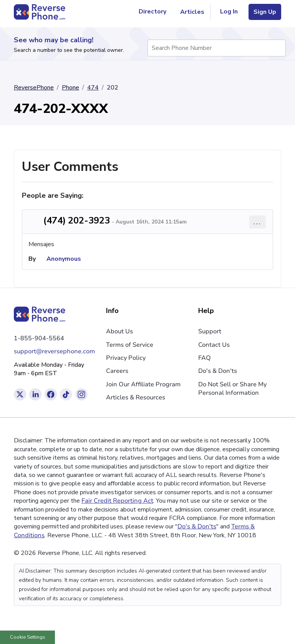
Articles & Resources (136, 397)
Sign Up (265, 12)
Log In (229, 12)
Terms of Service (130, 345)
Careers (117, 371)
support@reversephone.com (54, 351)
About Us (119, 331)
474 (93, 88)
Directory (156, 12)
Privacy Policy (126, 358)
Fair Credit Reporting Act (117, 501)
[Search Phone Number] (276, 48)
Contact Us (214, 345)
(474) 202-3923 (77, 220)
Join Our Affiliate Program (143, 384)
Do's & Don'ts (218, 371)
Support (210, 331)
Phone (70, 88)
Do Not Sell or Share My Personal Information (232, 389)
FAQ (205, 358)
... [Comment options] (258, 222)
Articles (192, 12)
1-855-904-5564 (39, 338)
